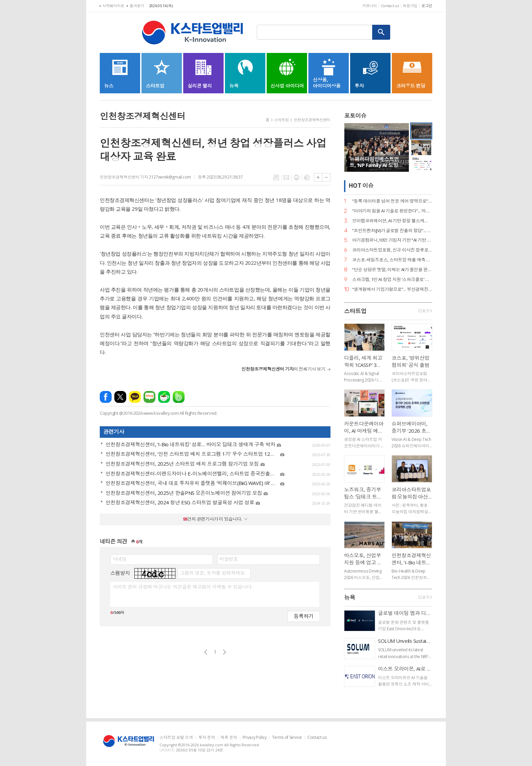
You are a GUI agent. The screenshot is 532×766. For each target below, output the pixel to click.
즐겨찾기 (137, 6)
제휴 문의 (229, 738)
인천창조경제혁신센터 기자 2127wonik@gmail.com (145, 177)
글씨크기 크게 (318, 177)
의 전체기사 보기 (283, 369)
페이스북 (106, 397)
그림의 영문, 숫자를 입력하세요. (213, 573)
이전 (206, 652)
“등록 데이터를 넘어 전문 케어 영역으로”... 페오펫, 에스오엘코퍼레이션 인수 (392, 201)
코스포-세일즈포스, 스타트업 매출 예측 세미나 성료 (392, 260)
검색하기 (381, 32)
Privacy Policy (255, 738)
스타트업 (282, 120)
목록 (276, 178)
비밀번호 (229, 559)
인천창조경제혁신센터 (312, 120)
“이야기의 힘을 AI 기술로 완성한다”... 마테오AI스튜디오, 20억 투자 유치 (392, 211)
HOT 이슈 (361, 186)
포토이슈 (355, 116)
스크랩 (307, 178)
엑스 (120, 397)
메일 (286, 178)
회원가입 (410, 6)
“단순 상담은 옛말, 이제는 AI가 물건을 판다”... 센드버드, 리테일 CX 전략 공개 (392, 270)
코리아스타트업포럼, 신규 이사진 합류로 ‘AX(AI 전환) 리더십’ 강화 (392, 250)
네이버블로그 (149, 397)
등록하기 (304, 616)
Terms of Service (287, 738)
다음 (224, 652)
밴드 (179, 397)
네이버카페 (164, 397)
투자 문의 (206, 738)
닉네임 (120, 559)
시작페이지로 (113, 6)
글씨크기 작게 (326, 177)
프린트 (297, 178)
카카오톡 (135, 397)
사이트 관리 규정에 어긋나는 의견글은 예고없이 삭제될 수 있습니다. (182, 587)
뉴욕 (350, 597)
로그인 (427, 6)
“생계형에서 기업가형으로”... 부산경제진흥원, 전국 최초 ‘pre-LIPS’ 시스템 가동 (392, 289)
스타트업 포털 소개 (176, 738)
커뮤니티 (370, 6)
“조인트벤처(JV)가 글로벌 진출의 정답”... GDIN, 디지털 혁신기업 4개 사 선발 (392, 231)
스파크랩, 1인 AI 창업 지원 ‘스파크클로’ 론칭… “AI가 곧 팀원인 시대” (392, 279)
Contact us (390, 6)
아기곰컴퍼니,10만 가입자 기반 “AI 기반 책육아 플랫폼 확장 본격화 (392, 240)
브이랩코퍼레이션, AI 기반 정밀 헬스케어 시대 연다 (392, 221)
